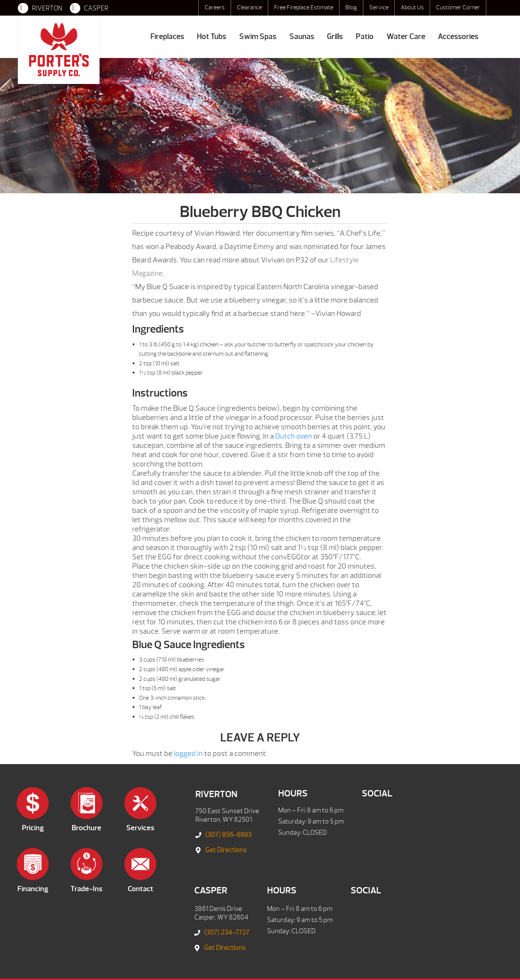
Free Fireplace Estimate (304, 7)
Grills (335, 37)
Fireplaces (167, 37)
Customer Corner (458, 7)
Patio (365, 37)
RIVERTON (40, 8)
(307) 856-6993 (228, 835)
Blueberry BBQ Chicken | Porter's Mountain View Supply (59, 50)
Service (379, 7)
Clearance (249, 7)
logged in (188, 753)
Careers (215, 7)
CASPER (89, 8)
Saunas (302, 37)
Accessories (458, 37)
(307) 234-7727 (227, 933)
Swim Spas (258, 37)
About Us (412, 7)
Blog (351, 7)
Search (495, 8)
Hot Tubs (212, 37)
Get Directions (226, 850)
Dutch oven (294, 436)
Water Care (406, 37)
